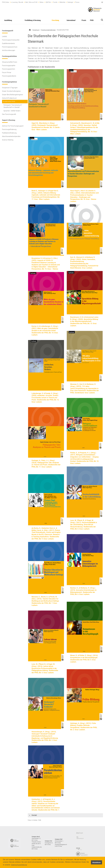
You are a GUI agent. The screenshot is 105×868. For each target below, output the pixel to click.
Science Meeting (8, 140)
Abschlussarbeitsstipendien (11, 136)
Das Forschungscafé (9, 114)
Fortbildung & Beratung (33, 20)
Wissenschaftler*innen (10, 62)
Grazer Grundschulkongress (11, 91)
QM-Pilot (48, 2)
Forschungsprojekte (9, 66)
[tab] (65, 815)
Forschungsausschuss (10, 47)
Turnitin (55, 2)
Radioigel (70, 2)
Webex (42, 2)
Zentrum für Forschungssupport (13, 126)
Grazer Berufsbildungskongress (13, 95)
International (71, 20)
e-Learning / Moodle (17, 2)
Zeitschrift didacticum (9, 98)
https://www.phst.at (95, 10)
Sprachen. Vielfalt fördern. (12, 111)
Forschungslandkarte (9, 76)
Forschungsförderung (9, 129)
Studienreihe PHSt (9, 102)
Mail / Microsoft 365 (31, 2)
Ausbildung (8, 20)
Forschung (55, 20)
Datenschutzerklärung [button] (19, 865)
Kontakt (34, 815)
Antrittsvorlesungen (9, 50)
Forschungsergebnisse (48, 30)
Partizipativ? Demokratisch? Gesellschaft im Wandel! (13, 106)
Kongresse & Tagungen (10, 88)
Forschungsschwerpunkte (11, 40)
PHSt (92, 20)
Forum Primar (7, 72)
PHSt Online (6, 2)
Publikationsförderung (9, 133)
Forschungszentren (9, 69)
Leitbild (4, 36)
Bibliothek (62, 2)
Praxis (84, 20)
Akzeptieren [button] (96, 862)
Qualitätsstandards (8, 43)
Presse (77, 2)
